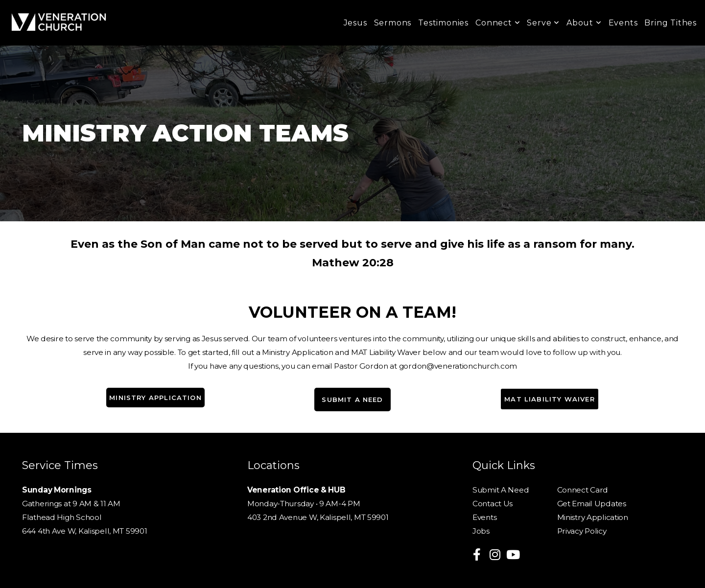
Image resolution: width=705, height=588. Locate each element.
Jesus (355, 23)
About (584, 23)
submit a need (352, 400)
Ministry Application (155, 398)
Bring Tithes (670, 23)
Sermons (393, 23)
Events (623, 23)
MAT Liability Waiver (549, 399)
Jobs (481, 531)
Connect (498, 23)
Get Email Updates (592, 504)
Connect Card (583, 490)
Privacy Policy (582, 531)
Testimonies (443, 23)
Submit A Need (502, 490)
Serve (543, 23)
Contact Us (493, 504)
